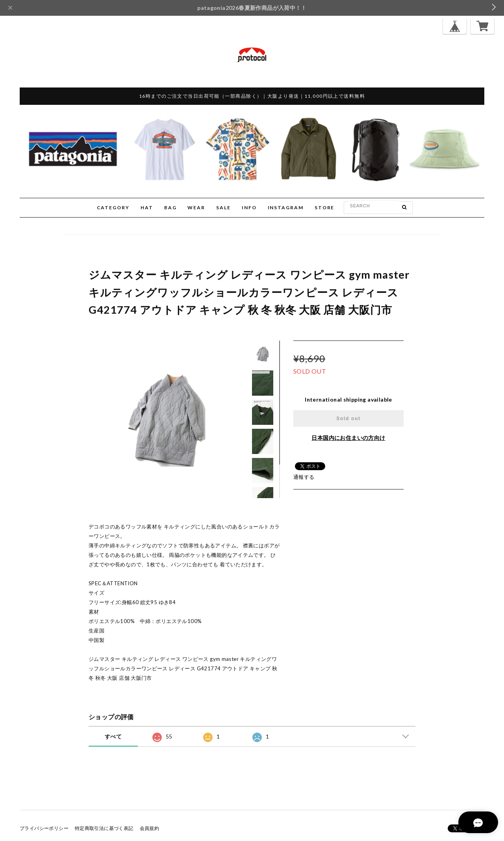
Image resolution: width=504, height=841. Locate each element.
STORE (325, 207)
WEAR (196, 207)
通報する (304, 477)
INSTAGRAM (286, 207)
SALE (223, 207)
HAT (147, 207)
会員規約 (150, 828)
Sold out (348, 419)
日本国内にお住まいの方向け (348, 438)
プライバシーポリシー (44, 828)
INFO (249, 207)
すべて (113, 736)
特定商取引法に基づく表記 (104, 828)
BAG (170, 207)
